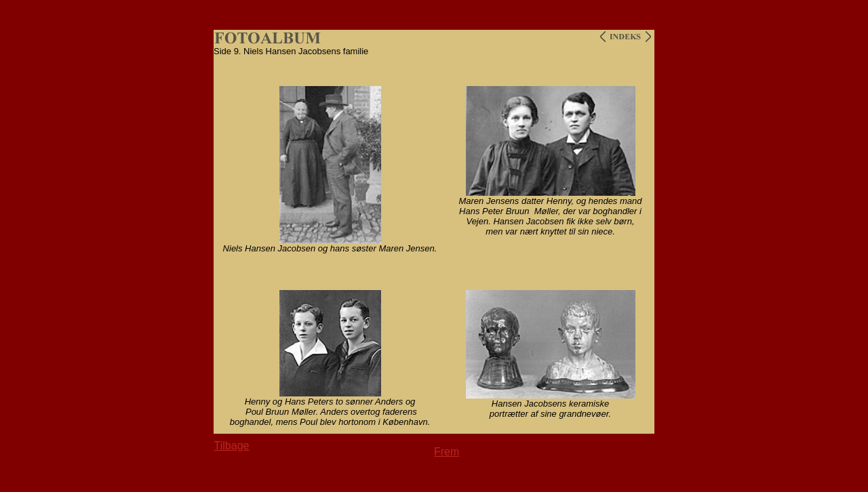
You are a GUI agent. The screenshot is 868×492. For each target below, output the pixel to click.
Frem (447, 452)
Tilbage (232, 446)
